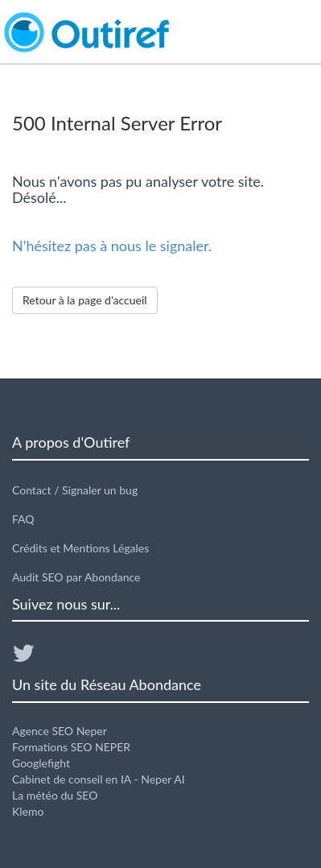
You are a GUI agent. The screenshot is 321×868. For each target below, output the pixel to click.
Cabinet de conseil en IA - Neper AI (99, 779)
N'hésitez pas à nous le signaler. (112, 246)
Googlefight (41, 763)
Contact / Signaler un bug (75, 490)
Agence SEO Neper (60, 731)
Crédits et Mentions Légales (80, 548)
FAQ (23, 519)
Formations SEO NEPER (71, 747)
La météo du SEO (55, 795)
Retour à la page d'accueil (85, 300)
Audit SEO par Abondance (76, 577)
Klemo (28, 811)
